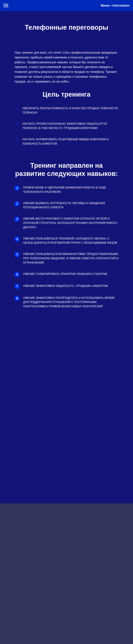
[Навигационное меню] (6, 6)
